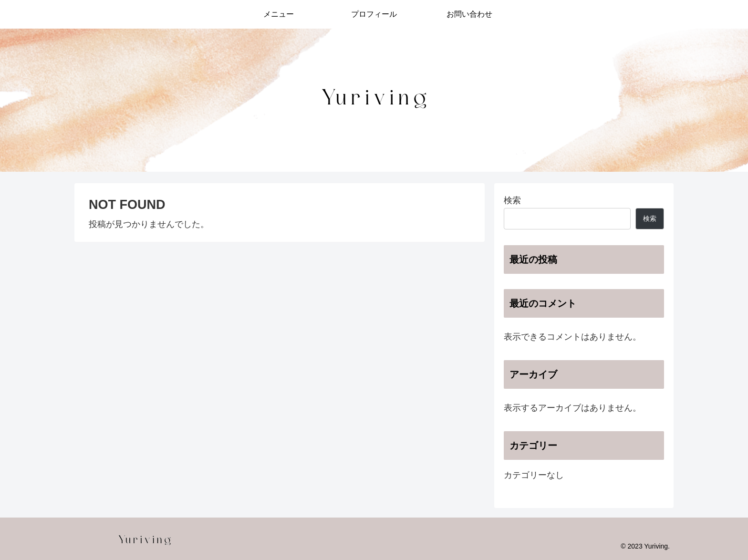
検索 (512, 200)
